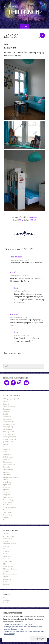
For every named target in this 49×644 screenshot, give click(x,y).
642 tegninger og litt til (11, 399)
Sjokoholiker (8, 502)
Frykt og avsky (8, 427)
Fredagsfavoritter (9, 424)
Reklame (6, 577)
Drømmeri (7, 409)
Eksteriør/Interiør (10, 544)
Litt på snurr (8, 462)
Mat (5, 564)
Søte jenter (7, 510)
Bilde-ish (33, 220)
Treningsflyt (8, 512)
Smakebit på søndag (10, 507)
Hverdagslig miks (9, 434)
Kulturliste (7, 454)
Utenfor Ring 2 (8, 515)
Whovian (6, 517)
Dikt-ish (6, 598)
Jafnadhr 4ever (8, 442)
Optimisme (7, 485)
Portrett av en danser (11, 574)
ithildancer (33, 217)
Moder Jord (7, 475)
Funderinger (8, 429)
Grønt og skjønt (9, 432)
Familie (6, 414)
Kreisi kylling (8, 561)
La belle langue (8, 457)
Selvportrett (7, 579)
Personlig (7, 492)
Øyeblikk (6, 490)
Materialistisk (8, 469)
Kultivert (6, 452)
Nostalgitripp (8, 482)
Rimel (13, 272)
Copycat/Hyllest (9, 536)
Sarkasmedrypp (9, 500)
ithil (16, 288)
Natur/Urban (8, 566)
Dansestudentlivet (10, 406)
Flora (5, 549)
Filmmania (7, 419)
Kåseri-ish (7, 600)
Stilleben (6, 584)
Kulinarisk (7, 449)
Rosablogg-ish (8, 497)
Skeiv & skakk (8, 505)
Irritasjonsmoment (10, 439)
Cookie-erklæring (9, 634)
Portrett (6, 571)
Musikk (6, 480)
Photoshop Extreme (10, 569)
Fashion (6, 546)
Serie (5, 582)
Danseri (6, 404)
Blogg (21, 220)
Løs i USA (7, 467)
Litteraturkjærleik (10, 464)
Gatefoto (6, 554)
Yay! (5, 520)
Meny (24, 26)
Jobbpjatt (7, 444)
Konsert (6, 559)
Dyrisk (6, 541)
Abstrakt (6, 534)
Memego (6, 472)
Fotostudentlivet (9, 422)
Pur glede (7, 495)
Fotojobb (6, 551)
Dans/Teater (8, 539)
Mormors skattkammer (11, 477)
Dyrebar (6, 411)
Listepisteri (7, 459)
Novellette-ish (8, 603)
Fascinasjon (7, 417)
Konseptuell (7, 556)
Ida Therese (16, 257)
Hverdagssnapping (10, 437)
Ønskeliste (7, 487)
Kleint (5, 447)
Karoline (14, 314)
